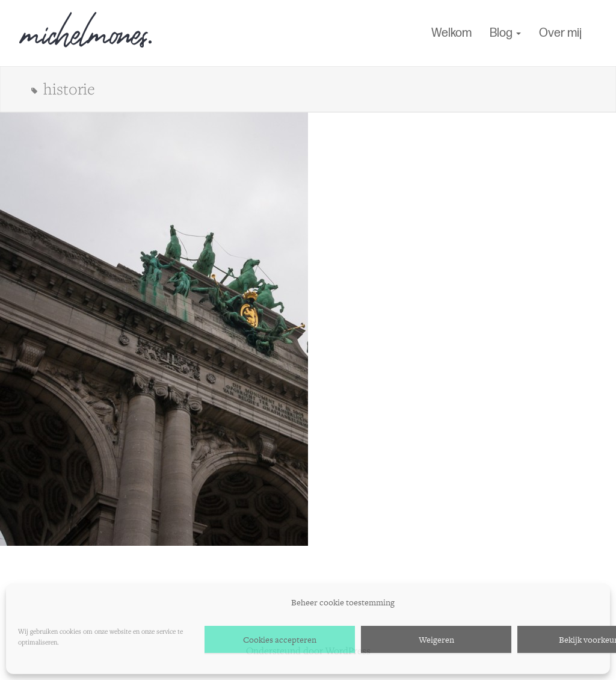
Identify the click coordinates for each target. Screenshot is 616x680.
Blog (505, 33)
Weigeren (436, 640)
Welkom (451, 33)
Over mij (560, 33)
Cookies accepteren (280, 640)
